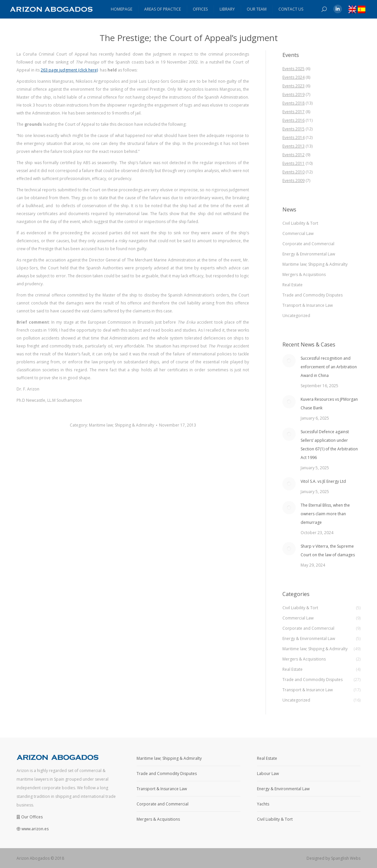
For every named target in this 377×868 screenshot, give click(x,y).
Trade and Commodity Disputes (313, 295)
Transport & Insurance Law (308, 305)
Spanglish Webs (346, 858)
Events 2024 (293, 77)
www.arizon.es (35, 829)
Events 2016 (293, 120)
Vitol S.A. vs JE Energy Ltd (323, 481)
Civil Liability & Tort (300, 223)
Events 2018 (293, 103)
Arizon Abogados (33, 858)
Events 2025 (293, 69)
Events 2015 (293, 129)
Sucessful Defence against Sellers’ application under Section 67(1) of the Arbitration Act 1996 (329, 445)
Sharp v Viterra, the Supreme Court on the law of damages (328, 550)
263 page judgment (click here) (69, 70)
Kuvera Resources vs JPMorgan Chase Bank (329, 404)
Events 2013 (293, 146)
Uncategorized (296, 316)
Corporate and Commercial (308, 244)
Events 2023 (293, 86)
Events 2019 (293, 94)
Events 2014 (293, 137)
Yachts (263, 804)
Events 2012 (293, 155)
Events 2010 (293, 172)
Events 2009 (293, 181)
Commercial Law (298, 233)
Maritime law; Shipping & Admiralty (122, 425)
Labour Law (268, 774)
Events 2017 (293, 112)
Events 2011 (293, 163)
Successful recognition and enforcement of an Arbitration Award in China (329, 367)
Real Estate (293, 285)
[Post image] (289, 361)
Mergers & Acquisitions (304, 274)
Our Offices (32, 817)
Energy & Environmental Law (309, 254)
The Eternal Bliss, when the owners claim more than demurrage (325, 514)
